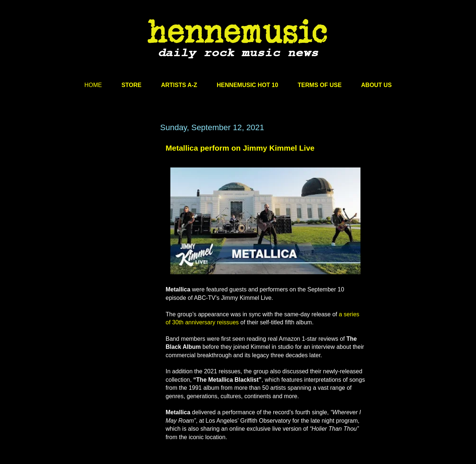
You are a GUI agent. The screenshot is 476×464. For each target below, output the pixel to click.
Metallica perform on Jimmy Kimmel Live (240, 148)
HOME (93, 85)
